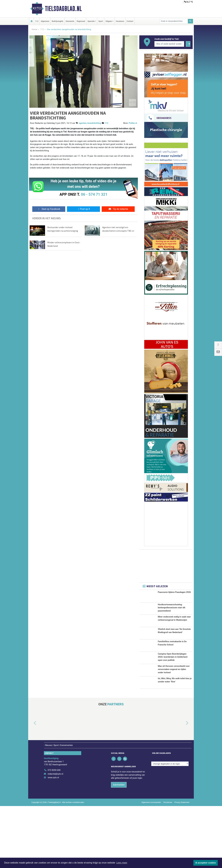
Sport (101, 21)
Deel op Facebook (49, 209)
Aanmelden (119, 847)
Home (35, 29)
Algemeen (45, 21)
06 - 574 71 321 (94, 194)
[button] (32, 785)
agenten (83, 123)
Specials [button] (91, 21)
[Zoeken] (190, 21)
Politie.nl (133, 123)
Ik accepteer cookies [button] (206, 863)
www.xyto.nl (53, 840)
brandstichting (94, 123)
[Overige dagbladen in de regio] (170, 826)
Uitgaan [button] (109, 21)
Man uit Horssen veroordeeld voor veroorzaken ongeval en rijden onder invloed (174, 712)
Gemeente (70, 21)
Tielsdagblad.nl (63, 9)
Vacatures (120, 21)
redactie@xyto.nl (55, 836)
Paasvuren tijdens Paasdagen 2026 (174, 592)
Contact (130, 21)
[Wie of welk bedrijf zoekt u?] (169, 44)
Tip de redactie (118, 209)
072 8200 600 (54, 832)
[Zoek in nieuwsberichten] (174, 21)
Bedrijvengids (57, 21)
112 (37, 21)
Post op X (83, 209)
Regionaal (81, 21)
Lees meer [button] (122, 863)
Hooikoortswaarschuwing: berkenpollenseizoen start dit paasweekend (172, 609)
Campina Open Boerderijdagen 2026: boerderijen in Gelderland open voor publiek (173, 685)
